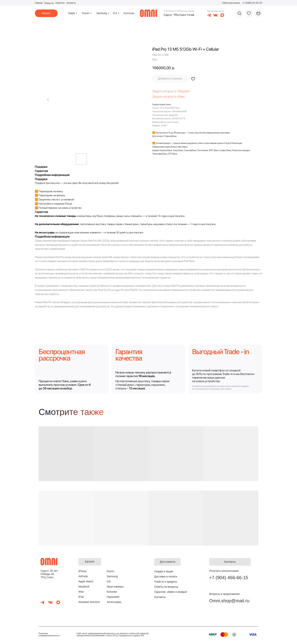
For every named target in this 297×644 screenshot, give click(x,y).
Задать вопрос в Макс (169, 96)
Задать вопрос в (165, 91)
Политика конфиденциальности (49, 634)
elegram (184, 91)
